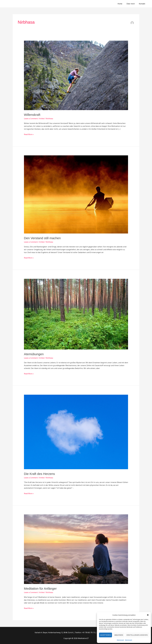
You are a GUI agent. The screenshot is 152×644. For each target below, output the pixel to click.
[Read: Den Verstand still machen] (76, 194)
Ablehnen (119, 635)
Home (122, 4)
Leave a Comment (31, 119)
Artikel (42, 119)
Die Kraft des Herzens (39, 474)
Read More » (29, 134)
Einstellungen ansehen (137, 635)
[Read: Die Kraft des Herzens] (76, 432)
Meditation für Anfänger (40, 589)
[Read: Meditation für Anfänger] (76, 549)
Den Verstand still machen (42, 238)
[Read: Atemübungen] (76, 314)
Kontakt (142, 4)
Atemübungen (34, 354)
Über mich (132, 4)
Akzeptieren (106, 635)
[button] (148, 615)
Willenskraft (32, 115)
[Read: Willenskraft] (76, 75)
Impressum (120, 640)
